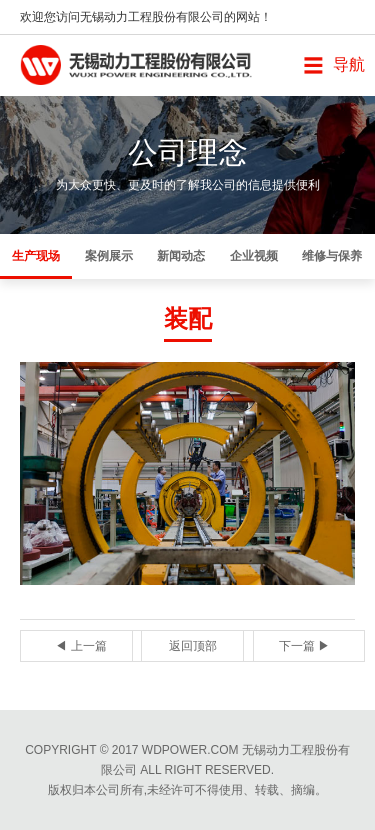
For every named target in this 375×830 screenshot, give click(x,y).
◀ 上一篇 (80, 646)
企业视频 (254, 256)
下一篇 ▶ (304, 646)
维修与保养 (332, 256)
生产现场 (36, 256)
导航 (349, 64)
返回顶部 (193, 646)
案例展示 (109, 256)
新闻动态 (181, 256)
